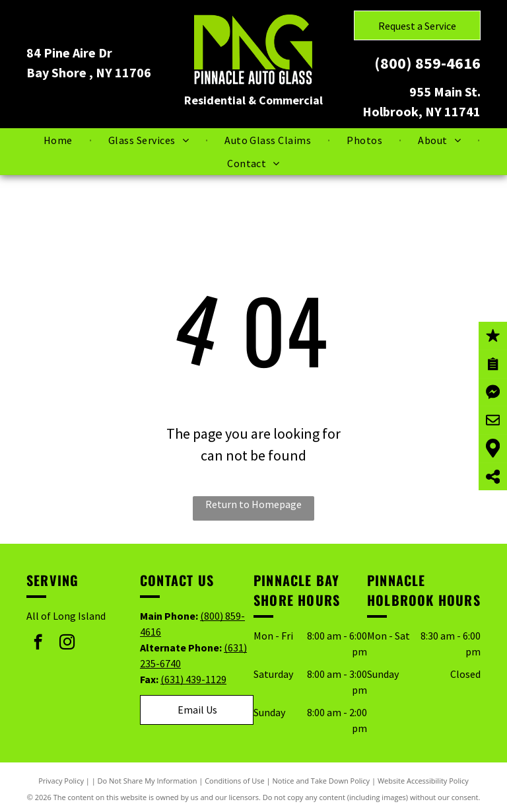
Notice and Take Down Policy (321, 781)
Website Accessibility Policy (423, 781)
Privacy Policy (61, 781)
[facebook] (38, 644)
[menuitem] (59, 140)
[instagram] (67, 644)
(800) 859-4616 (427, 63)
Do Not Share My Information (148, 781)
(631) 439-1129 (193, 679)
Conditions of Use (235, 781)
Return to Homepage (253, 504)
